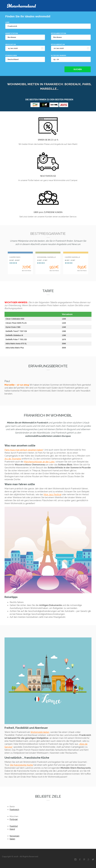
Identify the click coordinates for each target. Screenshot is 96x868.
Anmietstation (12, 33)
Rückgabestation (59, 33)
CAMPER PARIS (15, 257)
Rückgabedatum (58, 44)
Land (7, 22)
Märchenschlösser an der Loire (39, 462)
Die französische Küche (21, 765)
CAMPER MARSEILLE (72, 257)
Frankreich (14, 810)
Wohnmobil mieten (40, 732)
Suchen (78, 69)
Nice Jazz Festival (52, 494)
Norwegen (15, 836)
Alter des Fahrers (59, 56)
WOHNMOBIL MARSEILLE (46, 257)
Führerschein (11, 56)
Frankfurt (14, 826)
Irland (12, 829)
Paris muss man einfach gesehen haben (24, 450)
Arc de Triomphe (13, 459)
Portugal (14, 819)
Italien (12, 839)
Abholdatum (11, 44)
